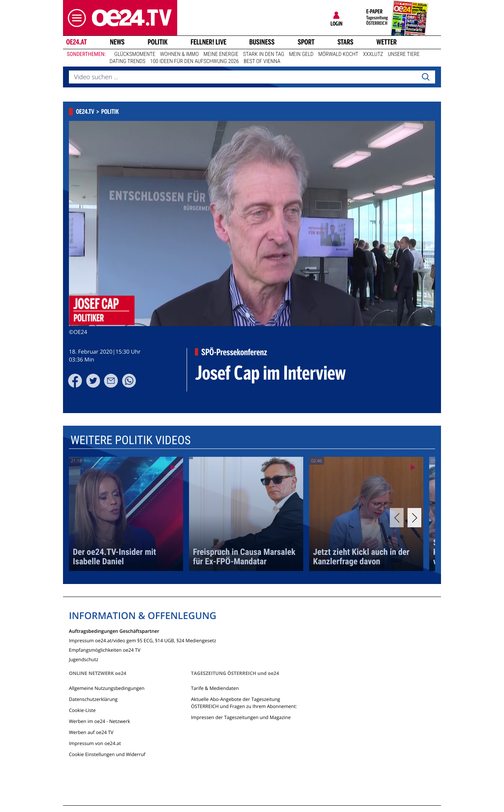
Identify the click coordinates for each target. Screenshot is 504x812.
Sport (306, 42)
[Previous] (397, 518)
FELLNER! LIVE (208, 42)
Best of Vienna (262, 61)
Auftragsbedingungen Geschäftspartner (114, 631)
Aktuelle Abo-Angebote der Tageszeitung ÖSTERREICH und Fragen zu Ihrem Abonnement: (244, 703)
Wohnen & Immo (179, 54)
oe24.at (76, 42)
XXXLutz (373, 54)
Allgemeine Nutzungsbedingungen (107, 688)
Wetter (387, 42)
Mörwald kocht (338, 54)
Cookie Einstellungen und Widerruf (107, 754)
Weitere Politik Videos (131, 440)
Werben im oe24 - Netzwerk (99, 721)
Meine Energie (221, 54)
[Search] (426, 77)
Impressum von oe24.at (95, 743)
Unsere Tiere (404, 54)
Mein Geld (301, 54)
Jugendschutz (84, 659)
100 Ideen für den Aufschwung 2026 (194, 61)
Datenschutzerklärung (93, 699)
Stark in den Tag (264, 54)
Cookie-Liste (82, 710)
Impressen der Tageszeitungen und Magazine (241, 717)
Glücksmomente (135, 54)
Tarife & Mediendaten (215, 688)
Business (262, 42)
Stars (346, 42)
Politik (158, 42)
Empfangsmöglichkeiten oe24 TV (105, 650)
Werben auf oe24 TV (91, 732)
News (117, 42)
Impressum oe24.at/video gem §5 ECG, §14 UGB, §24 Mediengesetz (143, 640)
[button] (75, 18)
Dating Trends (127, 61)
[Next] (414, 518)
